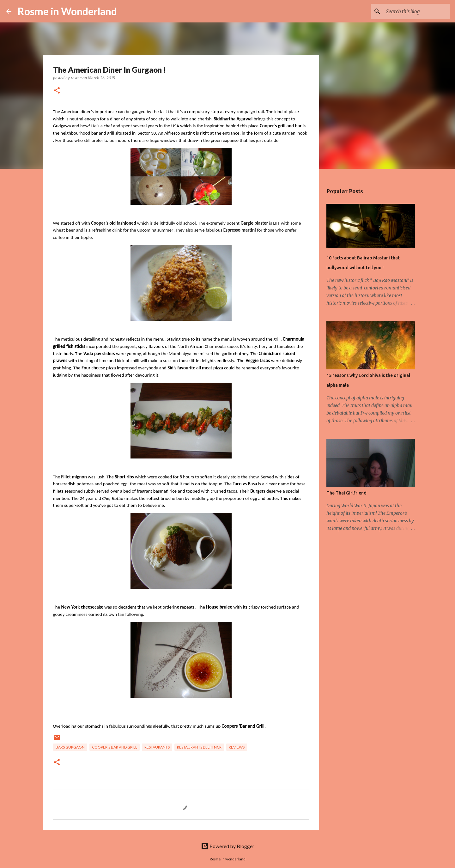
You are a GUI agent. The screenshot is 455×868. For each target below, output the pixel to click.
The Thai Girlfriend (346, 493)
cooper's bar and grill (115, 747)
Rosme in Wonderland (67, 11)
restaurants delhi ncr (199, 747)
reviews (237, 747)
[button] (57, 91)
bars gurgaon (70, 747)
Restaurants (157, 747)
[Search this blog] (417, 11)
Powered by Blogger (228, 846)
